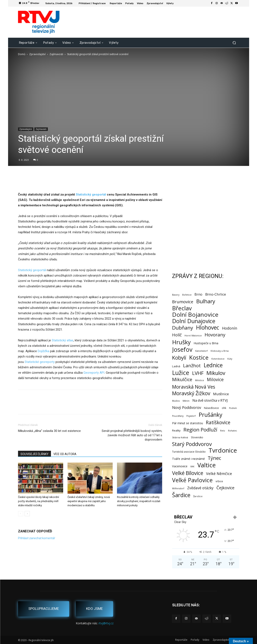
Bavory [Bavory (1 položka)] (176, 295)
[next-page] (27, 514)
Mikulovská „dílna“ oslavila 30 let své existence (49, 431)
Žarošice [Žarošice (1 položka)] (198, 496)
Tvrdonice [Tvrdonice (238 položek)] (223, 450)
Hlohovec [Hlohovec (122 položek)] (208, 327)
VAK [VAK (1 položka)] (192, 466)
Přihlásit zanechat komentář (37, 538)
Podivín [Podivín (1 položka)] (233, 408)
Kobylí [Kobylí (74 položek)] (179, 358)
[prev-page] (21, 514)
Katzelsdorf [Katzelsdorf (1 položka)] (201, 351)
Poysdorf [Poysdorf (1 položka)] (191, 416)
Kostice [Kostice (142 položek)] (199, 357)
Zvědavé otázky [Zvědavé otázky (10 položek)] (200, 488)
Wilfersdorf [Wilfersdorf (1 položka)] (178, 488)
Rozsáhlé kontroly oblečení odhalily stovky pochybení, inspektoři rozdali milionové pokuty (139, 501)
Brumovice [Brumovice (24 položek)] (183, 302)
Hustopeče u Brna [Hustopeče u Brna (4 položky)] (206, 343)
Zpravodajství (37, 54)
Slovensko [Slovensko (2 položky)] (197, 437)
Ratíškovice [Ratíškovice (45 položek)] (218, 422)
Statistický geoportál (32, 270)
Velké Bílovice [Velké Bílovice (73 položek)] (188, 473)
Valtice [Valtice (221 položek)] (207, 465)
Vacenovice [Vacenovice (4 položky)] (180, 466)
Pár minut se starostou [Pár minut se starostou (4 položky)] (188, 423)
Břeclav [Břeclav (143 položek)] (182, 308)
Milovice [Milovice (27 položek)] (215, 380)
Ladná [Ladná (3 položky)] (176, 366)
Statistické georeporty (40, 362)
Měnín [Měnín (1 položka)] (186, 401)
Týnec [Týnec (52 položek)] (214, 458)
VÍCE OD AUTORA (65, 454)
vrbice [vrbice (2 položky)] (219, 481)
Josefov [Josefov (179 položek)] (182, 350)
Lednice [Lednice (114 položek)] (213, 365)
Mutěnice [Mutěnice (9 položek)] (221, 394)
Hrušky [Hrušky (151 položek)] (181, 342)
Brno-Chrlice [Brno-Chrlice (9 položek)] (216, 294)
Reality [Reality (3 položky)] (176, 430)
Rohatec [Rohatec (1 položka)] (233, 431)
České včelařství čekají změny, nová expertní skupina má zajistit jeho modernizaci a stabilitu (89, 501)
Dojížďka (43, 351)
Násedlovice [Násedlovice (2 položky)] (211, 408)
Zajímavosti (56, 54)
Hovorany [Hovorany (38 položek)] (215, 335)
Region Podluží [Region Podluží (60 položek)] (200, 430)
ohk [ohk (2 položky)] (224, 408)
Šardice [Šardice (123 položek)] (181, 495)
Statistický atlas (63, 340)
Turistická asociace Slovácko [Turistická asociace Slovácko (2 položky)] (189, 452)
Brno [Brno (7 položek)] (198, 294)
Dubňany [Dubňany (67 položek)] (183, 328)
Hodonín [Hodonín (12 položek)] (230, 328)
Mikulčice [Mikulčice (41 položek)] (182, 379)
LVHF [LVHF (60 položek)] (198, 373)
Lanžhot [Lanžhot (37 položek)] (192, 365)
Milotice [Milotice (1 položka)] (200, 380)
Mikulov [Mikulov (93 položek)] (216, 373)
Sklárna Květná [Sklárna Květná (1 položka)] (180, 437)
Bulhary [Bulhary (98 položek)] (206, 301)
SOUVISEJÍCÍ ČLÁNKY (34, 454)
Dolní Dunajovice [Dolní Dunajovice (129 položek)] (194, 321)
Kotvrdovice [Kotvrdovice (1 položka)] (218, 359)
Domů (22, 54)
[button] (234, 43)
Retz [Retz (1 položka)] (223, 431)
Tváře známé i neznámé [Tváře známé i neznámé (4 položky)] (188, 459)
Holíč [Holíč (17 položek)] (177, 335)
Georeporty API (94, 373)
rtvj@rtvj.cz (106, 623)
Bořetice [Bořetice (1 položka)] (187, 295)
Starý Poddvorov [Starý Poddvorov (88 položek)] (192, 444)
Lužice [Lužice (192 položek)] (181, 373)
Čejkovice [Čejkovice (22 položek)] (225, 488)
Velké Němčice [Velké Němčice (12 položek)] (219, 474)
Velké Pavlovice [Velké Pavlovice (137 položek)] (192, 480)
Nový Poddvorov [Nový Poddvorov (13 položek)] (187, 407)
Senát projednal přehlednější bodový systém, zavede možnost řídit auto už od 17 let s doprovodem (132, 435)
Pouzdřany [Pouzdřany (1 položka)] (178, 416)
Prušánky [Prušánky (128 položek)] (210, 415)
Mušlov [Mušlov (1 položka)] (176, 401)
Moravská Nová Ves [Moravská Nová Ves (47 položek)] (194, 387)
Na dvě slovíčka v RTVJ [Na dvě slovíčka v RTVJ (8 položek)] (210, 400)
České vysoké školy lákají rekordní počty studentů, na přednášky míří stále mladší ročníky (39, 501)
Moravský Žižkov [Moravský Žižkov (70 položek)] (191, 393)
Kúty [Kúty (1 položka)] (230, 359)
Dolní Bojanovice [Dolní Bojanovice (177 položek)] (195, 315)
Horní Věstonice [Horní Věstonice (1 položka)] (193, 336)
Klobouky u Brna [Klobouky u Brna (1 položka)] (220, 351)
